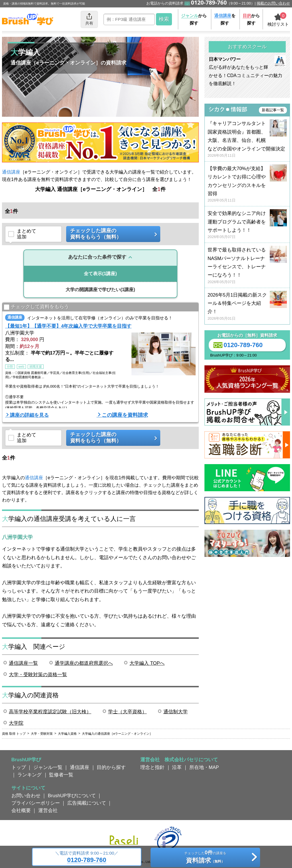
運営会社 (48, 810)
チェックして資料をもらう (36, 307)
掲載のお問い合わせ (273, 3)
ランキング (30, 775)
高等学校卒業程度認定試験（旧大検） (50, 712)
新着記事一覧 (273, 110)
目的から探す (111, 767)
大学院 (16, 723)
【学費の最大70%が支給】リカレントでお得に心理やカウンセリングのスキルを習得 (247, 185)
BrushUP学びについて (72, 796)
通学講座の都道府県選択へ (84, 663)
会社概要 (21, 810)
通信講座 (11, 172)
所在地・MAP (204, 767)
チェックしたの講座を (205, 858)
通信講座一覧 (23, 663)
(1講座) (100, 274)
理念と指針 (152, 767)
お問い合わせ (26, 796)
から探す (194, 19)
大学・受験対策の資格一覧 (38, 674)
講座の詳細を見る (29, 415)
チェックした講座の (111, 234)
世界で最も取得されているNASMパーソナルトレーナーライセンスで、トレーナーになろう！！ (247, 266)
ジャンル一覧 (48, 767)
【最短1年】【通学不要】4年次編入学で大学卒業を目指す (68, 326)
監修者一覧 (61, 775)
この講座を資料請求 (125, 415)
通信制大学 (176, 712)
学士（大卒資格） (127, 712)
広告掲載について (87, 803)
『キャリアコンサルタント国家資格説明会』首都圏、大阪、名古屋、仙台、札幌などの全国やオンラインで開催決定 (247, 139)
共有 (89, 19)
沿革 (177, 767)
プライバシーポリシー (36, 803)
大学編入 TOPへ (147, 663)
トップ (19, 767)
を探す (225, 19)
